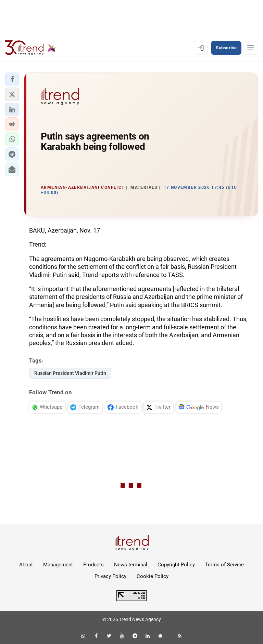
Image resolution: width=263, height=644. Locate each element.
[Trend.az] (30, 48)
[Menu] (251, 48)
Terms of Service (224, 565)
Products (93, 565)
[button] (12, 79)
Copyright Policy (176, 565)
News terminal (131, 565)
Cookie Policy (153, 576)
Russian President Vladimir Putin (70, 373)
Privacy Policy (110, 576)
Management (58, 565)
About (26, 565)
